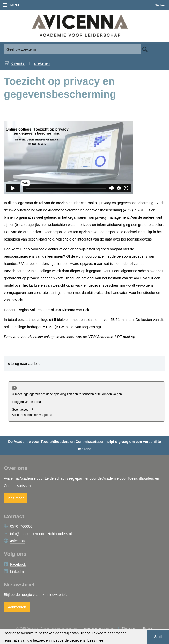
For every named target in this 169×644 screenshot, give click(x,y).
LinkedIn (17, 572)
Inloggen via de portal (27, 402)
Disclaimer (129, 628)
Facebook (18, 564)
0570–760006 (21, 526)
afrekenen (42, 63)
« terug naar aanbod (24, 364)
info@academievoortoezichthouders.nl (41, 534)
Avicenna (17, 541)
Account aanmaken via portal (32, 415)
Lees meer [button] (96, 640)
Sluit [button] (158, 637)
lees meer (16, 498)
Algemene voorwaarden (99, 628)
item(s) (18, 63)
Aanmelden (17, 607)
